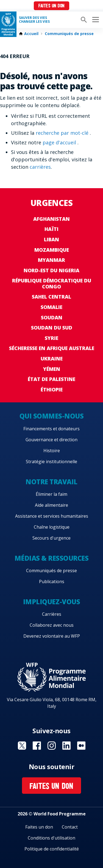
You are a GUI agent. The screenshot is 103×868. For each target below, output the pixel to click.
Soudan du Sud (52, 328)
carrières (40, 167)
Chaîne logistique (52, 527)
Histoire (52, 451)
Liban (51, 239)
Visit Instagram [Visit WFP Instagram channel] (52, 746)
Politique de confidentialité (52, 849)
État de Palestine (51, 379)
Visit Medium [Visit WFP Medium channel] (81, 746)
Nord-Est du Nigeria (51, 270)
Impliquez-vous (51, 602)
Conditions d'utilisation (51, 838)
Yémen (52, 369)
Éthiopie (52, 389)
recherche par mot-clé (63, 133)
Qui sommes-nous (52, 416)
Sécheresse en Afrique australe (52, 348)
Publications (52, 581)
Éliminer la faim (51, 494)
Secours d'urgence (51, 538)
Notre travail (51, 482)
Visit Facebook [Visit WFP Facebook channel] (37, 746)
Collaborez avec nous (52, 625)
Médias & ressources (52, 558)
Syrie (51, 338)
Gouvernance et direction (51, 440)
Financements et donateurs (51, 429)
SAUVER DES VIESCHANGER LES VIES (34, 20)
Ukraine (52, 359)
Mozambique (52, 250)
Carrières (52, 614)
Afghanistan (51, 219)
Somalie (51, 307)
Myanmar (51, 260)
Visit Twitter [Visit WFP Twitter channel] (22, 746)
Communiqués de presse (69, 34)
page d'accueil (60, 142)
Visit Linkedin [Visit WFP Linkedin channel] (66, 746)
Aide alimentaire (51, 505)
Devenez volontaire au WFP (52, 636)
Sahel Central (51, 297)
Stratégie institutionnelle (51, 462)
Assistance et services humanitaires (52, 516)
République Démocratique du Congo (52, 283)
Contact (70, 827)
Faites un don (51, 6)
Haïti (51, 229)
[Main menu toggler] (95, 20)
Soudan (52, 317)
